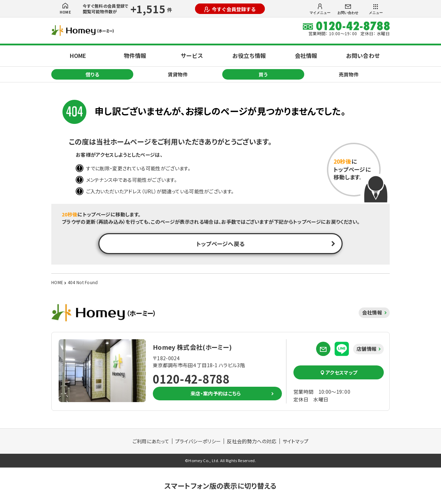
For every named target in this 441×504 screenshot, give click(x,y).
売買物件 (349, 74)
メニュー (376, 9)
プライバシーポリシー (198, 441)
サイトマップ (296, 441)
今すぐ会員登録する (230, 9)
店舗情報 (367, 349)
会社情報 (306, 55)
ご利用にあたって (151, 441)
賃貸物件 (178, 74)
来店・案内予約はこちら (216, 393)
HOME (65, 9)
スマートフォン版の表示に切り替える (220, 486)
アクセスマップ (339, 372)
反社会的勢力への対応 (252, 441)
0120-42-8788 (191, 379)
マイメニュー (320, 9)
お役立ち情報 (249, 55)
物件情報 (135, 55)
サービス (192, 55)
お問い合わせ (348, 10)
